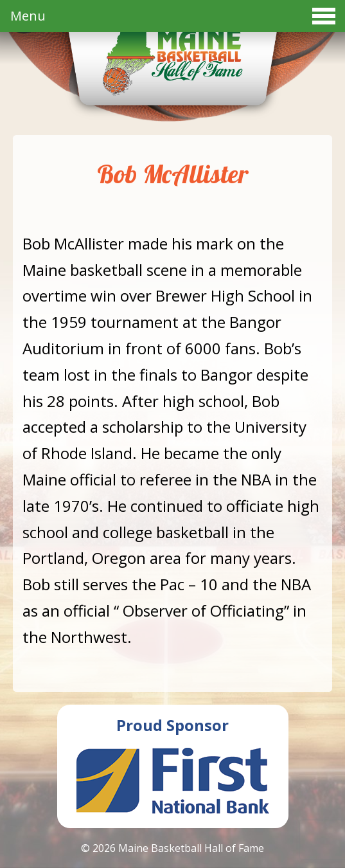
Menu (173, 16)
